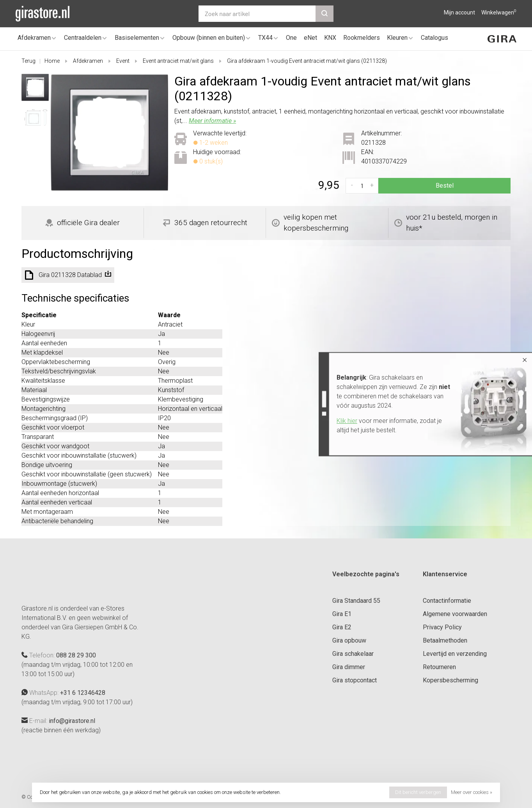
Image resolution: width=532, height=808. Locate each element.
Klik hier (347, 421)
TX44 (265, 38)
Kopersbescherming (450, 680)
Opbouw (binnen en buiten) (209, 38)
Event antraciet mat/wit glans (178, 61)
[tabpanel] (110, 133)
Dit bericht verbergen (418, 792)
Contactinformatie (447, 601)
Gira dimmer (349, 667)
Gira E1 (342, 614)
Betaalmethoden (445, 640)
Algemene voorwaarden (455, 614)
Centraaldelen (83, 38)
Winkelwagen (499, 12)
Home (52, 61)
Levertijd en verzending (455, 654)
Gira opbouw (349, 640)
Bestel (445, 186)
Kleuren (397, 38)
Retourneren (439, 667)
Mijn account (459, 12)
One (291, 38)
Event (123, 61)
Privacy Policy (442, 627)
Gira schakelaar (353, 654)
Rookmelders (362, 38)
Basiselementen (137, 38)
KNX (330, 38)
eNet (310, 38)
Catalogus (434, 38)
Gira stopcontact (355, 680)
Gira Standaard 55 (356, 601)
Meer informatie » (212, 121)
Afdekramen (34, 38)
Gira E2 (342, 627)
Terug (28, 61)
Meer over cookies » (472, 792)
